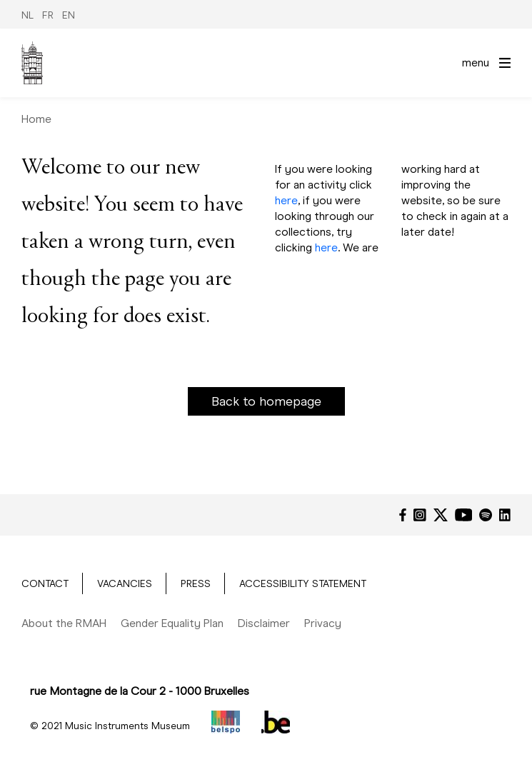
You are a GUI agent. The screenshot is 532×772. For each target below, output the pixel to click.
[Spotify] (486, 515)
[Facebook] (403, 515)
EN (69, 15)
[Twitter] (441, 515)
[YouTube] (464, 515)
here (286, 200)
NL (27, 15)
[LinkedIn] (505, 515)
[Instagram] (420, 515)
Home (36, 119)
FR (48, 15)
